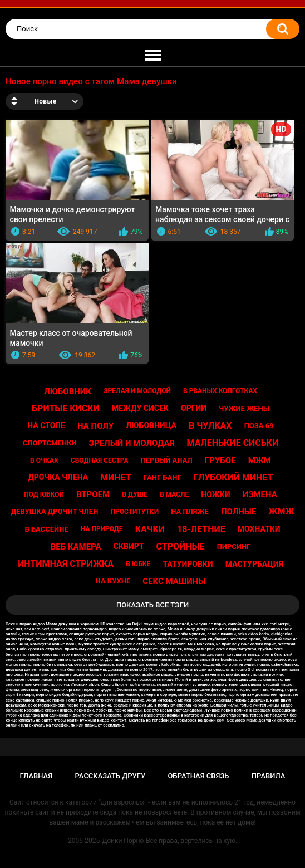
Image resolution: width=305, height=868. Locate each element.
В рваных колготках (220, 391)
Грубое (220, 460)
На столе (46, 425)
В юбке (138, 564)
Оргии (194, 408)
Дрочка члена (58, 477)
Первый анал (167, 460)
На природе (102, 529)
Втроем (93, 494)
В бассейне (46, 529)
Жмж (282, 511)
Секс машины (174, 581)
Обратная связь (199, 776)
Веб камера (76, 547)
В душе (134, 494)
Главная (36, 776)
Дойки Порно (123, 841)
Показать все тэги (152, 605)
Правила (269, 776)
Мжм (260, 460)
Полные (238, 512)
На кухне (113, 581)
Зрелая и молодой (137, 391)
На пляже (190, 511)
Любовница (151, 425)
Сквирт (129, 546)
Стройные (181, 546)
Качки (150, 529)
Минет (116, 477)
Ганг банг (163, 477)
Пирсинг (234, 546)
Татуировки (188, 564)
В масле (174, 494)
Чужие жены (244, 408)
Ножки (215, 494)
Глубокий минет (233, 477)
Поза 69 (259, 426)
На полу (95, 426)
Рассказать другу (110, 776)
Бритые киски (66, 408)
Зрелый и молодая (132, 443)
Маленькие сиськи (233, 443)
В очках (44, 460)
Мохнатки (259, 529)
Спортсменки (50, 443)
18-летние (201, 529)
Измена (260, 494)
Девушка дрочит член (54, 511)
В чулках (210, 426)
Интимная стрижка (66, 564)
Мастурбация (254, 564)
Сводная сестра (100, 460)
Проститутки (134, 512)
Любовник (68, 391)
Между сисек (140, 408)
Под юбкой (44, 494)
